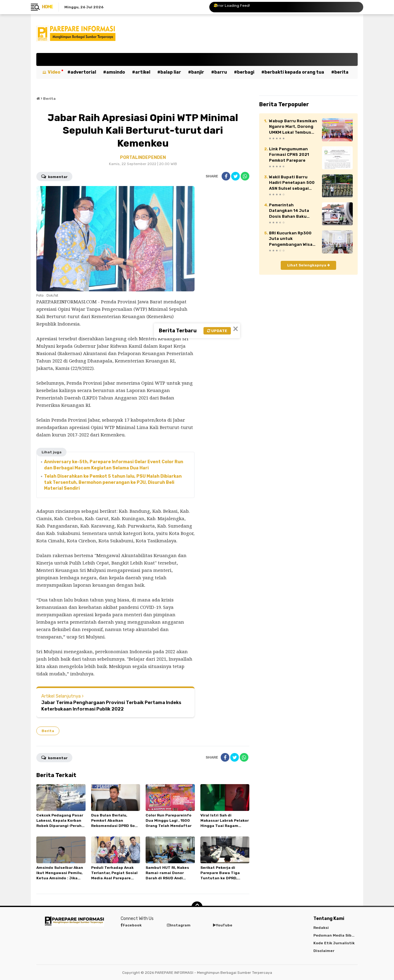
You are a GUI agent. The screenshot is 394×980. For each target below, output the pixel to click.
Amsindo (116, 72)
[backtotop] (197, 907)
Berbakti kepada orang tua (294, 72)
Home (47, 7)
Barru (221, 72)
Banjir (198, 72)
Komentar (54, 176)
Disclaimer (324, 951)
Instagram (179, 925)
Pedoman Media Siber (334, 935)
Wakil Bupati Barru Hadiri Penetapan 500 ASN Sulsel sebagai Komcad (292, 183)
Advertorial (83, 72)
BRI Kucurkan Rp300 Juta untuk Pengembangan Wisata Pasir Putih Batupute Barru (293, 239)
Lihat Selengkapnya (309, 265)
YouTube (223, 925)
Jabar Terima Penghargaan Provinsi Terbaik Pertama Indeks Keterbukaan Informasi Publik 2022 (111, 706)
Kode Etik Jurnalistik (334, 943)
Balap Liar (171, 72)
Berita (341, 72)
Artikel (143, 72)
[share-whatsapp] (245, 176)
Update (217, 331)
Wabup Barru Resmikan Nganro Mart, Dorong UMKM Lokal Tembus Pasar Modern (293, 127)
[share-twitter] (235, 176)
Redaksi (321, 928)
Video (54, 72)
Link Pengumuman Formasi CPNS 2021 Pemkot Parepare (289, 154)
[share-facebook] (226, 176)
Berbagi (246, 72)
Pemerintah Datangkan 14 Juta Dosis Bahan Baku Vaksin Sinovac (289, 211)
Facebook (131, 925)
